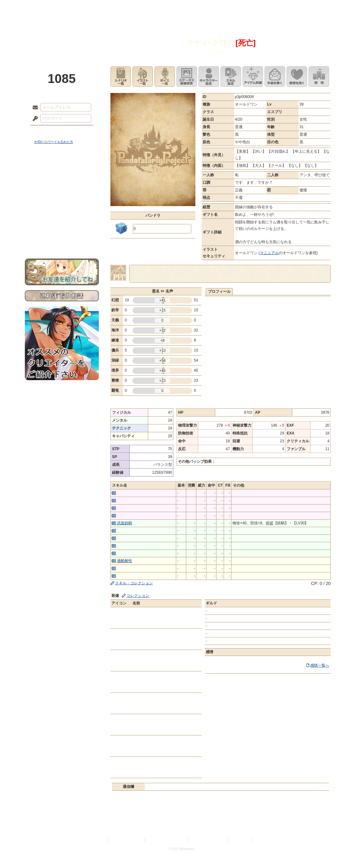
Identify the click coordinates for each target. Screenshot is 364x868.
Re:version (264, 840)
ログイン (47, 132)
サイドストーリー (62, 182)
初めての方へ (62, 228)
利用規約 (99, 840)
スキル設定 (231, 76)
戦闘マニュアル (62, 218)
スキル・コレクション (134, 583)
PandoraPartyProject (62, 35)
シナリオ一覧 (121, 76)
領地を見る (319, 76)
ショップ (272, 8)
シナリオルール (62, 203)
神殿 (93, 8)
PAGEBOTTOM (348, 851)
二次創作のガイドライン (209, 840)
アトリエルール (62, 211)
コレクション (138, 596)
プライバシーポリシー (127, 840)
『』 (221, 36)
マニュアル (269, 253)
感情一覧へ (320, 665)
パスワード (34, 119)
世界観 (62, 171)
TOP (48, 8)
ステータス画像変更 (187, 76)
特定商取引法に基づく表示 (167, 840)
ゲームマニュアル (62, 193)
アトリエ (182, 8)
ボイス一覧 (165, 76)
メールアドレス (34, 108)
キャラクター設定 (209, 76)
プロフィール (219, 292)
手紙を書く (275, 76)
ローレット (137, 8)
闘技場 (317, 8)
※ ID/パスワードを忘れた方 (54, 142)
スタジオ (227, 8)
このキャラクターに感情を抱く (297, 76)
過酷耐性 (125, 561)
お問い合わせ (62, 239)
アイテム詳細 (253, 76)
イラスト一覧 (143, 76)
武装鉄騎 (125, 523)
